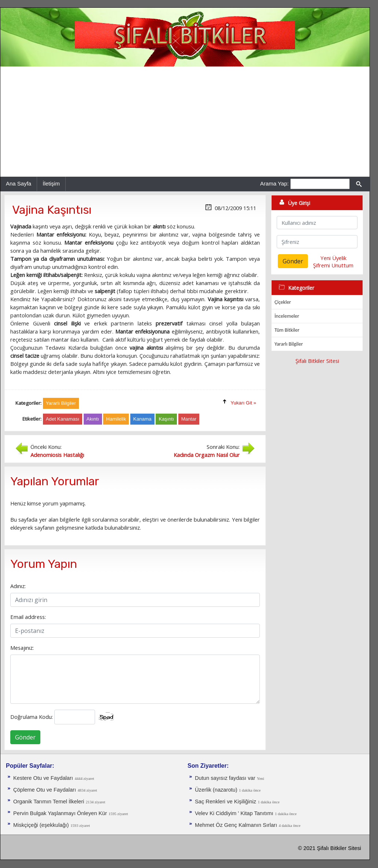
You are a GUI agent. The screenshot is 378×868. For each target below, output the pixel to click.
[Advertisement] (185, 122)
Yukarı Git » (243, 403)
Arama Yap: (275, 183)
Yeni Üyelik (333, 258)
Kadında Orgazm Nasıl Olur (207, 455)
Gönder (25, 737)
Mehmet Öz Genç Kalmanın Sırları (236, 825)
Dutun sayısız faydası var (225, 778)
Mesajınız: (22, 648)
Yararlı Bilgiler (289, 344)
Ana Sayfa (19, 183)
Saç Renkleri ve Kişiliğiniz (226, 802)
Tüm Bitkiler (287, 330)
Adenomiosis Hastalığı (57, 455)
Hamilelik (116, 419)
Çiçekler (283, 302)
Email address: (28, 617)
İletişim (51, 183)
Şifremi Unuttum (333, 265)
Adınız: (18, 586)
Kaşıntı (166, 419)
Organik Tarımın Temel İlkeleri (49, 802)
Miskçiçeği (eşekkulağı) (41, 825)
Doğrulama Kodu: (32, 717)
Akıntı (93, 419)
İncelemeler (287, 316)
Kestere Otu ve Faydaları (43, 778)
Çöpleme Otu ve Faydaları (45, 790)
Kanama (142, 419)
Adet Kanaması (63, 419)
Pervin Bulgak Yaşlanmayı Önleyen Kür (60, 813)
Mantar (189, 419)
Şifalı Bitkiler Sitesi (317, 361)
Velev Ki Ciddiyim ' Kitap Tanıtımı (234, 813)
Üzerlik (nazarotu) (216, 790)
